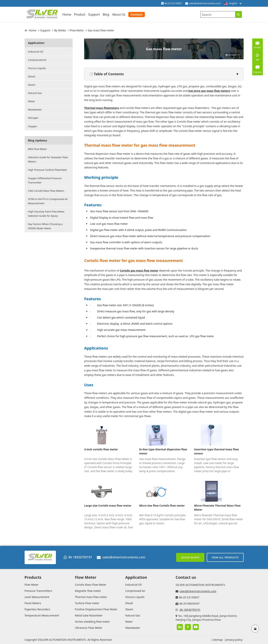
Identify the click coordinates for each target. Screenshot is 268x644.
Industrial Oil (36, 52)
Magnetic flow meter (88, 591)
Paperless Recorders (37, 609)
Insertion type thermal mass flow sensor (217, 451)
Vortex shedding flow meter (92, 622)
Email (258, 44)
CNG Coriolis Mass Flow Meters (46, 191)
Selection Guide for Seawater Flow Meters (48, 159)
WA (258, 57)
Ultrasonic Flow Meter (89, 628)
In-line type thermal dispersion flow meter (163, 451)
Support (94, 14)
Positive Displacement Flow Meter (96, 609)
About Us (119, 14)
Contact (137, 14)
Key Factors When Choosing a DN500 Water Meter (45, 226)
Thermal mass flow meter (91, 597)
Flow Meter (77, 30)
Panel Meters (33, 603)
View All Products (225, 557)
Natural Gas (35, 93)
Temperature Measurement (42, 615)
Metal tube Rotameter (89, 615)
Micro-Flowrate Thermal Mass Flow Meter (217, 508)
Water (32, 101)
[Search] (238, 14)
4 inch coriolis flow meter (101, 449)
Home (67, 14)
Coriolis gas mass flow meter (139, 271)
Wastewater (35, 110)
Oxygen (33, 126)
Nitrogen (33, 118)
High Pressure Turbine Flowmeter (48, 170)
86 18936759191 (78, 557)
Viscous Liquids (37, 68)
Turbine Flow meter (87, 603)
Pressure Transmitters (38, 591)
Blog (106, 14)
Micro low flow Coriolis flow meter (162, 506)
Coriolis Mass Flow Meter (91, 585)
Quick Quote (190, 557)
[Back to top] (255, 629)
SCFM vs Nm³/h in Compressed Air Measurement (48, 201)
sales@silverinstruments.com (205, 3)
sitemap (218, 640)
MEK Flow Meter (37, 149)
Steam (32, 85)
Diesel (32, 76)
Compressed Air (37, 60)
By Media (60, 30)
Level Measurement (37, 597)
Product (80, 14)
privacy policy (234, 640)
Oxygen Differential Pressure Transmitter (45, 180)
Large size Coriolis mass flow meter (108, 506)
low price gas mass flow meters (209, 91)
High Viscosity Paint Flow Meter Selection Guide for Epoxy (46, 214)
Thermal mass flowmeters (102, 108)
